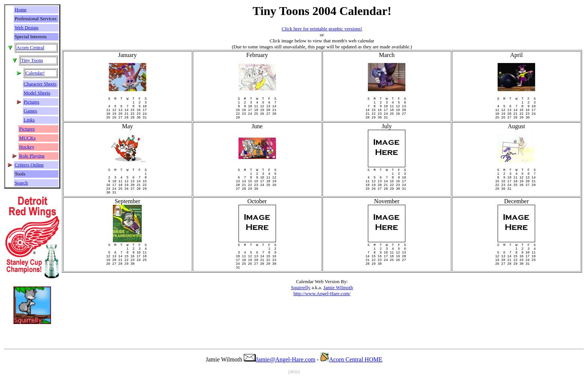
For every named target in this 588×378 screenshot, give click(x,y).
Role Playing (32, 156)
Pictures (31, 102)
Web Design (27, 28)
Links (29, 120)
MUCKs (27, 138)
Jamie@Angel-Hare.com (280, 359)
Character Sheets (40, 84)
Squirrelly (301, 310)
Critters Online (29, 165)
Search (21, 183)
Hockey (27, 147)
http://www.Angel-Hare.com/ (322, 316)
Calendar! (35, 73)
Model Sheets (37, 93)
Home (21, 10)
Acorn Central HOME (351, 359)
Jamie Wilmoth (338, 310)
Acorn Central (30, 47)
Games (30, 111)
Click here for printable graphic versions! (322, 29)
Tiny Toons (32, 60)
